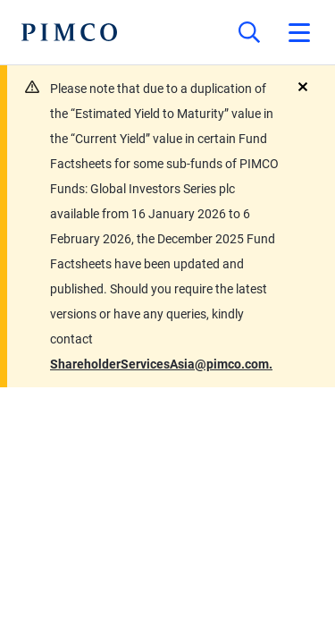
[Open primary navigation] (299, 32)
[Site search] (249, 32)
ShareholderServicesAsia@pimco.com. (161, 364)
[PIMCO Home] (69, 32)
